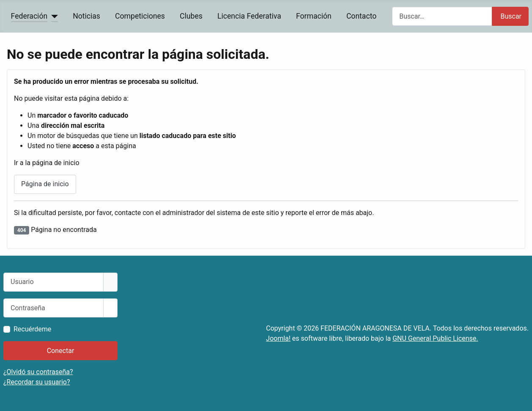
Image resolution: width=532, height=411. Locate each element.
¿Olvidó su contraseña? (38, 372)
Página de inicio (45, 184)
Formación (314, 16)
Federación (29, 16)
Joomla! (278, 338)
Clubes (191, 16)
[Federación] (53, 16)
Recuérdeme (32, 329)
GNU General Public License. (435, 338)
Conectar (61, 351)
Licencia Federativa (249, 16)
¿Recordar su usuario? (37, 382)
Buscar (511, 16)
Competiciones (140, 16)
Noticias (86, 16)
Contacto (361, 16)
